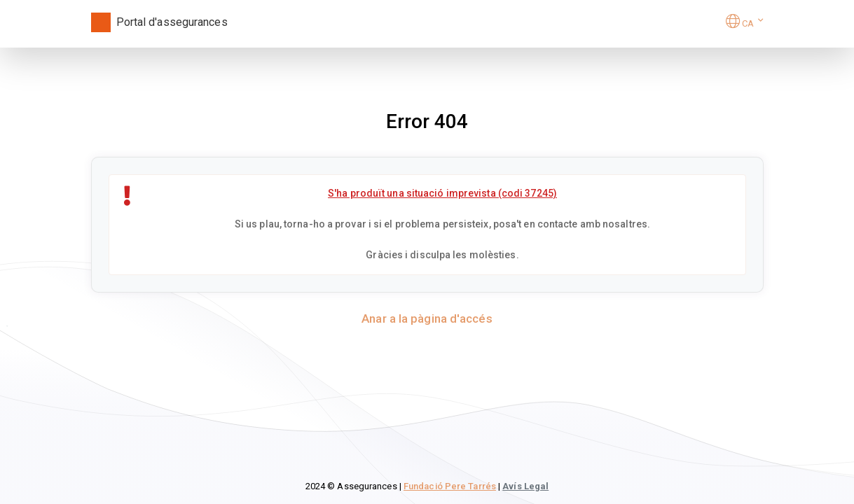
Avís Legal (525, 486)
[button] (745, 23)
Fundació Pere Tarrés (450, 486)
